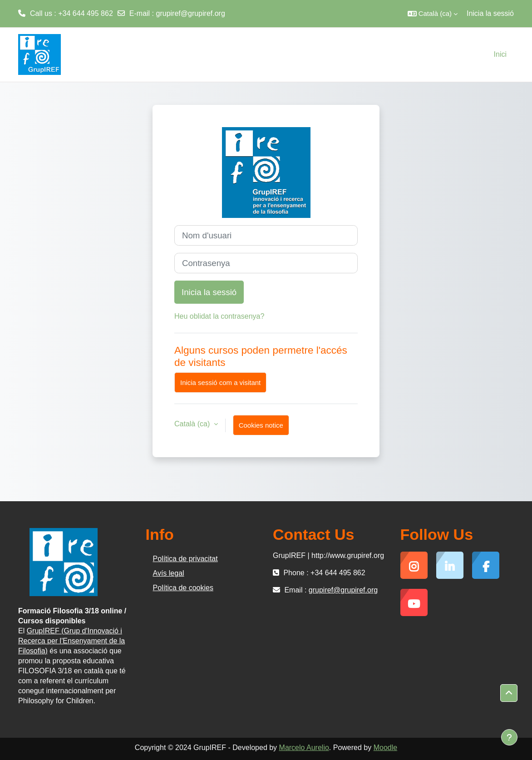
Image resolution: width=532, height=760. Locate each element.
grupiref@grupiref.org (191, 13)
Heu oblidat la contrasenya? (219, 316)
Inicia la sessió (490, 13)
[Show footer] (509, 737)
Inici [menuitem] (500, 54)
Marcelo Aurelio (304, 748)
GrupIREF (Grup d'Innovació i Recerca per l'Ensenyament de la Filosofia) (71, 641)
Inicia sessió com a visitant (220, 382)
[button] (433, 14)
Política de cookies (183, 588)
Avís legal (169, 573)
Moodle (385, 748)
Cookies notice (261, 425)
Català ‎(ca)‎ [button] (193, 424)
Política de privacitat (185, 559)
